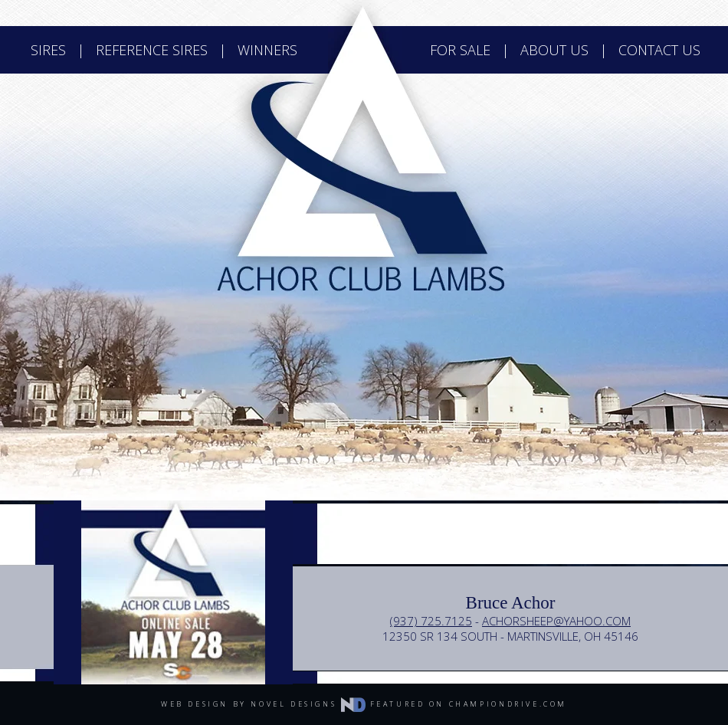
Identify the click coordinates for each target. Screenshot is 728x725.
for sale (460, 50)
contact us (659, 50)
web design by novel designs (263, 704)
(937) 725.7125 (431, 621)
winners (267, 50)
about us (554, 50)
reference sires (152, 50)
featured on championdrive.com (469, 704)
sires (48, 50)
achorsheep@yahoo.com (556, 621)
